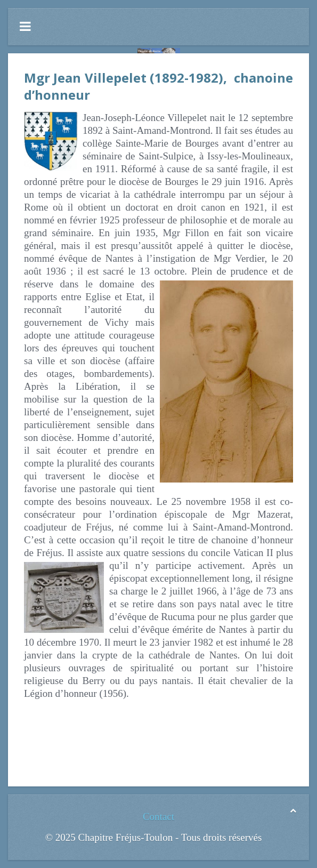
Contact (158, 817)
